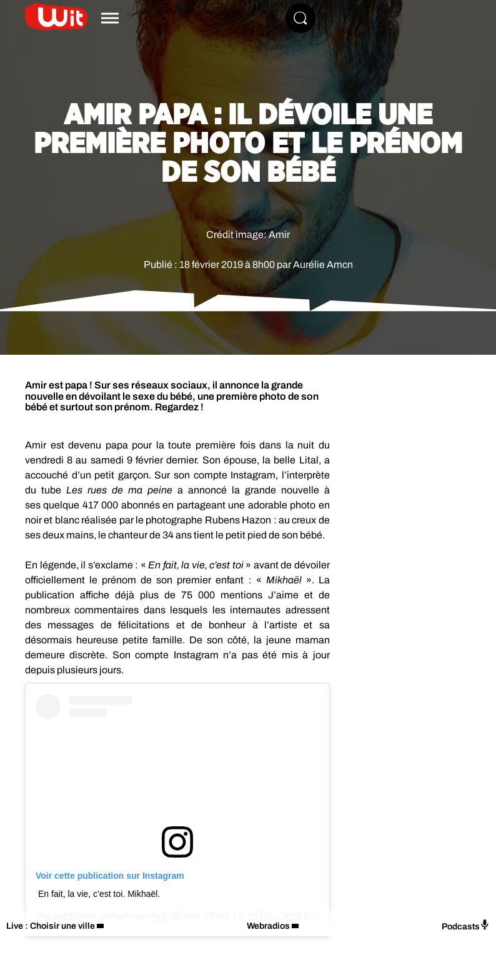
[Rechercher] (300, 18)
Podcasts (466, 925)
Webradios (268, 926)
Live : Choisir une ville (51, 926)
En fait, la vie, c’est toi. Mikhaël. (99, 894)
